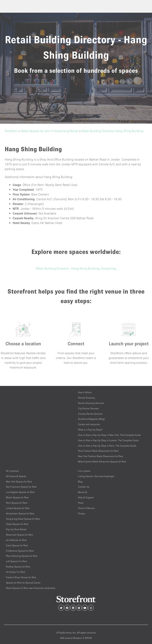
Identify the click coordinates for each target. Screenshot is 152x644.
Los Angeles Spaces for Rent (20, 492)
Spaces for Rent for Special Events (23, 583)
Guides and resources (89, 424)
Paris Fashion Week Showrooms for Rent (98, 451)
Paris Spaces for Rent (17, 503)
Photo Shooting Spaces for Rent (22, 556)
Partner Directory (86, 398)
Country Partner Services (90, 414)
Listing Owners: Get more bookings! (96, 476)
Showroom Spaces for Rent (19, 535)
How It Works (85, 392)
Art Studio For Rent (16, 572)
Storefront (11, 131)
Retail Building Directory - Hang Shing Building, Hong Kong (76, 268)
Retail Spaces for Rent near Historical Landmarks (31, 588)
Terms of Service (86, 508)
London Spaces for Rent (18, 508)
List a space (84, 471)
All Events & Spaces (16, 476)
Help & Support (86, 497)
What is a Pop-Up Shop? (90, 430)
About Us (83, 492)
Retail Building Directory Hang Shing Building (112, 131)
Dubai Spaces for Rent (17, 524)
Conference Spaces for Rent (20, 551)
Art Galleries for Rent (16, 540)
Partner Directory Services (91, 403)
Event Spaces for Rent (17, 545)
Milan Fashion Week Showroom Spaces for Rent (102, 462)
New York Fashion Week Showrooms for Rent (101, 456)
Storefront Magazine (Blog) (91, 419)
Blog (80, 482)
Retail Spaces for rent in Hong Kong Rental (50, 131)
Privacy (81, 513)
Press (81, 503)
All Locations (12, 471)
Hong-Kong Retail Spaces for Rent (23, 519)
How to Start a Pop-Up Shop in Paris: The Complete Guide (107, 446)
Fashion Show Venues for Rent (21, 577)
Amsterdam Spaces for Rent (20, 513)
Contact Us (84, 487)
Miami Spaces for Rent (17, 497)
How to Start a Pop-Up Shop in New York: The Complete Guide (109, 435)
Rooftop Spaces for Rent (18, 567)
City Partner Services (88, 408)
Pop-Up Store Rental (16, 529)
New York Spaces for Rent (19, 482)
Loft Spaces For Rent (16, 561)
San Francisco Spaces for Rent (21, 487)
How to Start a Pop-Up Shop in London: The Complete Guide (108, 440)
